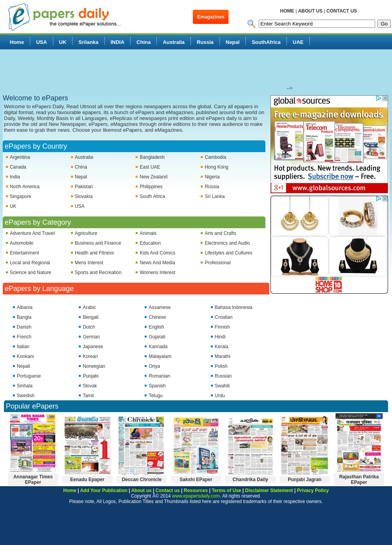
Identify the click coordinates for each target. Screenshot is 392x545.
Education (150, 243)
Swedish (26, 396)
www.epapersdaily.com (196, 496)
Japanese (93, 347)
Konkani (25, 356)
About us (142, 490)
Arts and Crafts (220, 233)
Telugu (155, 396)
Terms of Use (226, 490)
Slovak (90, 386)
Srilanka (88, 42)
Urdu (220, 396)
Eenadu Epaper (87, 480)
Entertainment (24, 253)
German (91, 337)
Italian (23, 347)
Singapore (21, 196)
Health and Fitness (94, 253)
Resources (196, 490)
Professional (218, 263)
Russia (205, 42)
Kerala (222, 347)
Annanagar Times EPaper (33, 480)
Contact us (168, 490)
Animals (148, 233)
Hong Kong (216, 167)
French (24, 337)
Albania (25, 307)
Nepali (24, 366)
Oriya (154, 366)
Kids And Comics (158, 253)
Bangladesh (152, 157)
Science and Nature (30, 272)
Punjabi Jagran (305, 480)
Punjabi (91, 376)
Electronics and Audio (227, 243)
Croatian (224, 317)
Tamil (88, 396)
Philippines (151, 187)
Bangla (24, 317)
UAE (298, 42)
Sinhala (25, 386)
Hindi (220, 337)
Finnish (222, 327)
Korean (90, 356)
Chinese (157, 317)
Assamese (160, 307)
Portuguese (29, 376)
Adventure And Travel (32, 233)
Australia (174, 42)
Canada (18, 167)
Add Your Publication (104, 490)
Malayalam (160, 356)
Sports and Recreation (98, 272)
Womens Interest (158, 272)
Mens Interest (89, 263)
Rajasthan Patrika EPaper (359, 480)
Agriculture (86, 233)
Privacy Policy (313, 490)
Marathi (223, 356)
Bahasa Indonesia (234, 307)
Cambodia (215, 157)
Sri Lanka (215, 196)
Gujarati (157, 337)
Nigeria (212, 177)
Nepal (233, 42)
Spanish (157, 386)
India (15, 177)
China (143, 42)
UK (63, 42)
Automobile (22, 243)
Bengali (91, 317)
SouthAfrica (266, 42)
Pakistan (84, 187)
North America (25, 187)
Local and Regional (30, 263)
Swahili (222, 386)
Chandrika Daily (250, 480)
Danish (24, 327)
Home (17, 42)
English (156, 327)
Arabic (89, 307)
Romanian (159, 376)
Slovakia (84, 196)
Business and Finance (98, 243)
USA (41, 42)
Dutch (89, 327)
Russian (223, 376)
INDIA (117, 42)
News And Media (158, 263)
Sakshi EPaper (196, 480)
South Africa (153, 196)
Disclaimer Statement (269, 490)
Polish (221, 366)
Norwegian (94, 366)
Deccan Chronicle (142, 480)
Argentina (20, 157)
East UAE (150, 167)
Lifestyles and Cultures (228, 253)
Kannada (158, 347)
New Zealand (154, 177)
